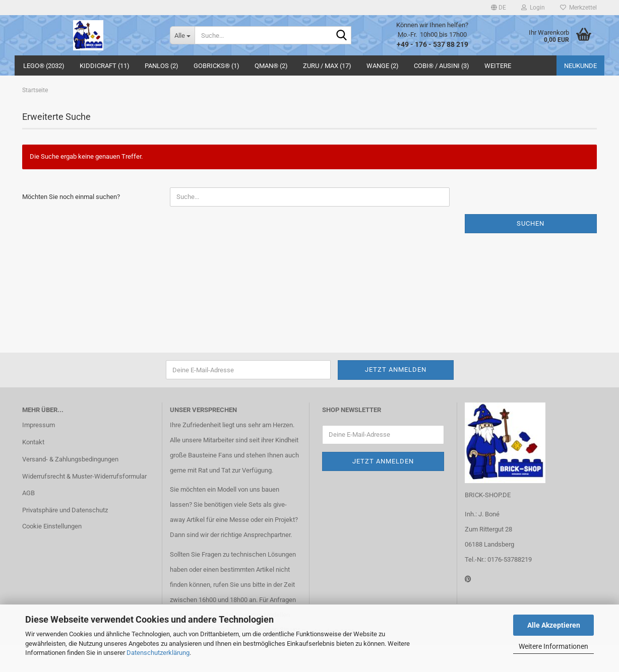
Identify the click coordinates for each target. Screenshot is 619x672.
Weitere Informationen (553, 646)
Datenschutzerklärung (158, 653)
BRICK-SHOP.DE (488, 495)
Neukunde (580, 66)
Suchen (531, 223)
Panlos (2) (162, 66)
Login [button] (533, 8)
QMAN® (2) (271, 66)
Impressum (39, 425)
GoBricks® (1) (216, 66)
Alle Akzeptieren (554, 625)
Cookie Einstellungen (52, 526)
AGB (28, 493)
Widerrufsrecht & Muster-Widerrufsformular (84, 476)
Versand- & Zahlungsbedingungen (70, 459)
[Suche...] (182, 35)
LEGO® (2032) (44, 66)
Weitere (498, 66)
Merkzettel (578, 8)
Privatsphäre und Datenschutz (65, 510)
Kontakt (33, 442)
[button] (499, 8)
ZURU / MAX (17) (327, 66)
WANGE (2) (383, 66)
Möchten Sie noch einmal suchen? (71, 197)
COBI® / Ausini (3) (442, 66)
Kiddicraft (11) (105, 66)
